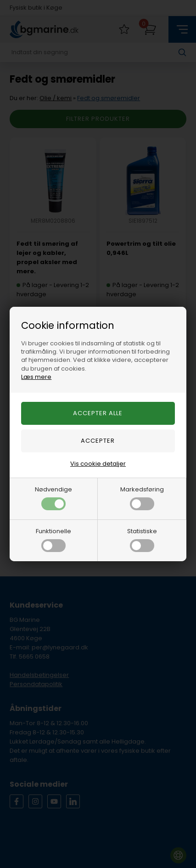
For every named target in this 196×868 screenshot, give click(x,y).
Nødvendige (53, 498)
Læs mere (36, 377)
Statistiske (142, 539)
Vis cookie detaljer (98, 464)
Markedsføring (142, 498)
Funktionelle (53, 539)
